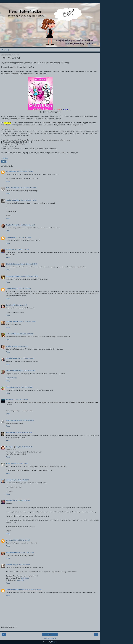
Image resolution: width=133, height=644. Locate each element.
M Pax (8, 463)
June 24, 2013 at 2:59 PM (33, 590)
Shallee (9, 346)
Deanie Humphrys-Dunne (15, 590)
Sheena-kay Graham (13, 276)
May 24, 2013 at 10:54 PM (21, 501)
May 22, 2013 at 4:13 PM (26, 358)
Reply (8, 181)
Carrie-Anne (10, 387)
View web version (50, 638)
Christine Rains (12, 358)
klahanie (9, 501)
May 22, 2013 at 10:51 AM (20, 250)
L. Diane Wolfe (11, 334)
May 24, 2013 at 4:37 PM (19, 463)
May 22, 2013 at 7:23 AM (25, 171)
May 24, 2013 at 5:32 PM (20, 480)
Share (4, 161)
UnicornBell (21, 580)
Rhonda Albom (11, 552)
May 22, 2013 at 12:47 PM (22, 289)
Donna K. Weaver (12, 322)
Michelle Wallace (12, 371)
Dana (8, 305)
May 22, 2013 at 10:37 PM (24, 387)
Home (50, 634)
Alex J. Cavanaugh (13, 188)
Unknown (9, 237)
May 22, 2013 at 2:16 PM (19, 305)
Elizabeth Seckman (13, 264)
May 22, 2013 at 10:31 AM (22, 237)
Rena (8, 400)
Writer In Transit (11, 378)
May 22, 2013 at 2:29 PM (27, 322)
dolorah (9, 480)
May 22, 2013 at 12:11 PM (30, 276)
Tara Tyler (10, 447)
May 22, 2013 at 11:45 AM (29, 264)
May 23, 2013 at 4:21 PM (24, 433)
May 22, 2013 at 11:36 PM (19, 400)
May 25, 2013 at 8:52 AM (25, 552)
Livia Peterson (11, 420)
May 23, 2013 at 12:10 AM (25, 420)
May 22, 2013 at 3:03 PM (20, 346)
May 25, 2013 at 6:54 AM (22, 540)
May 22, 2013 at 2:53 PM (25, 334)
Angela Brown (11, 171)
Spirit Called (25, 578)
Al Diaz (9, 250)
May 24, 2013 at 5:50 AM (24, 447)
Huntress (9, 565)
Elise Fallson (11, 433)
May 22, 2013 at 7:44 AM (28, 188)
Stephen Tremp (11, 225)
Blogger (54, 642)
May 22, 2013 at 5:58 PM (27, 371)
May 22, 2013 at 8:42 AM (29, 200)
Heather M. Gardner (13, 200)
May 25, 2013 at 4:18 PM (21, 565)
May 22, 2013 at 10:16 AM (26, 225)
